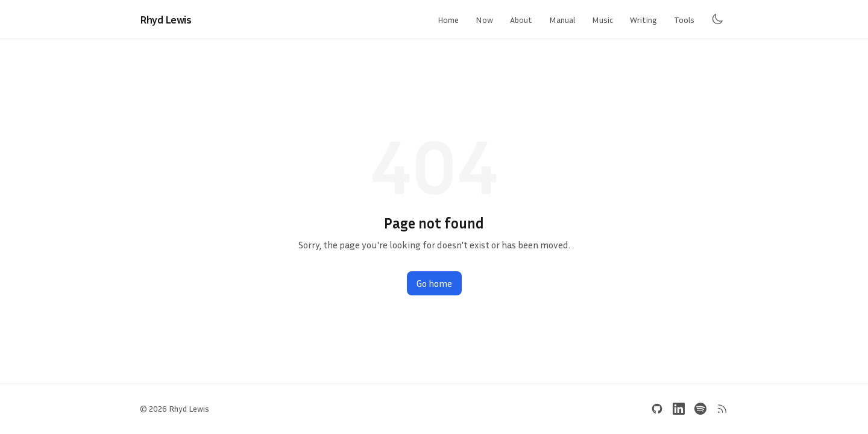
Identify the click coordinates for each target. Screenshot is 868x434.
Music (602, 20)
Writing (643, 20)
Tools (684, 20)
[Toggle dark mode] (717, 19)
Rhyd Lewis (166, 19)
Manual (562, 20)
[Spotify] (700, 409)
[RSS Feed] (722, 409)
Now (484, 20)
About (521, 20)
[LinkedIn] (679, 409)
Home (448, 20)
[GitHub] (657, 409)
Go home (434, 283)
